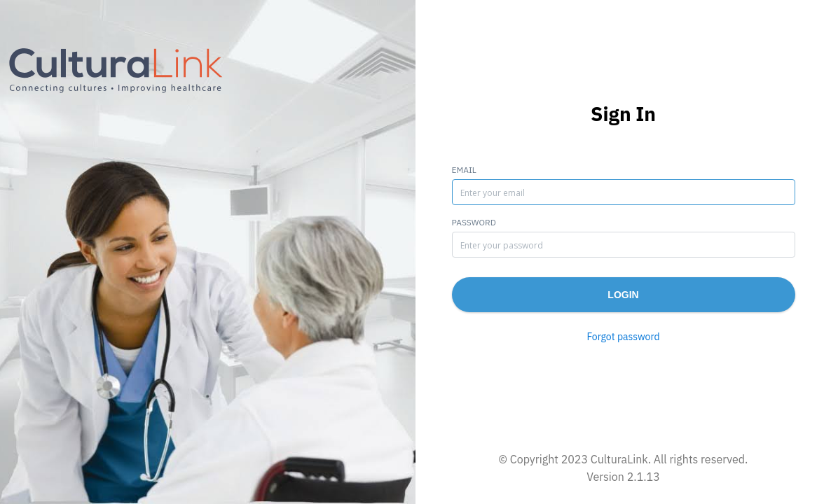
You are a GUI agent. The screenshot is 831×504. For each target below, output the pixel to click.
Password (474, 222)
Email (464, 170)
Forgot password (623, 337)
